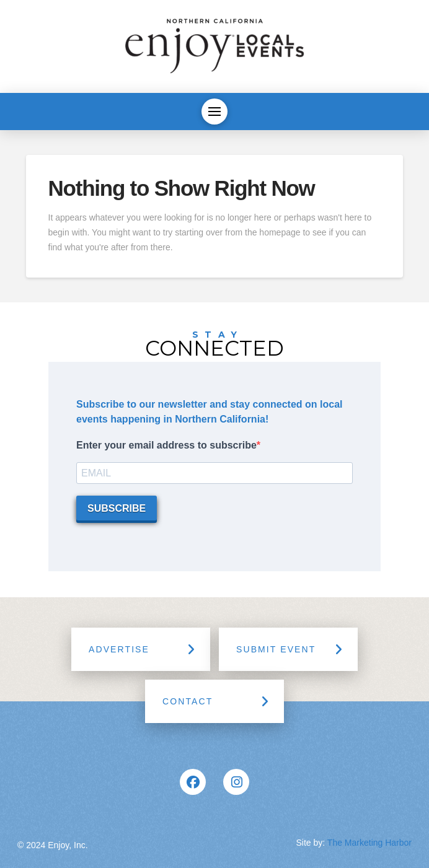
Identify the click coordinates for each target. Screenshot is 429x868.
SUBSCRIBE (117, 508)
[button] (214, 112)
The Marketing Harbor (369, 843)
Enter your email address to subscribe (166, 445)
